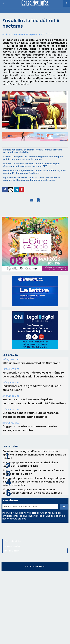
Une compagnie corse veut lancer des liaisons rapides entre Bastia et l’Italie (30, 464)
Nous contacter (11, 551)
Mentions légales (12, 546)
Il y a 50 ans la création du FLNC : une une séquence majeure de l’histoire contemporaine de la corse (32, 179)
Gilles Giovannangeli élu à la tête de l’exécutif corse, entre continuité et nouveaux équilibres (35, 172)
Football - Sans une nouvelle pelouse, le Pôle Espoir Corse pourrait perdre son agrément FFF (32, 165)
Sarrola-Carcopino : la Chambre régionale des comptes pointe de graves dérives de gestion (33, 158)
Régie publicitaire (12, 541)
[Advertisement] (35, 609)
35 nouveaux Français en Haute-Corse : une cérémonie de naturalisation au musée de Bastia (32, 491)
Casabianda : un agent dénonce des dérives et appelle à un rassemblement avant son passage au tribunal (34, 455)
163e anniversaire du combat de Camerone (31, 363)
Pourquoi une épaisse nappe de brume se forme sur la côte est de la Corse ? (34, 472)
